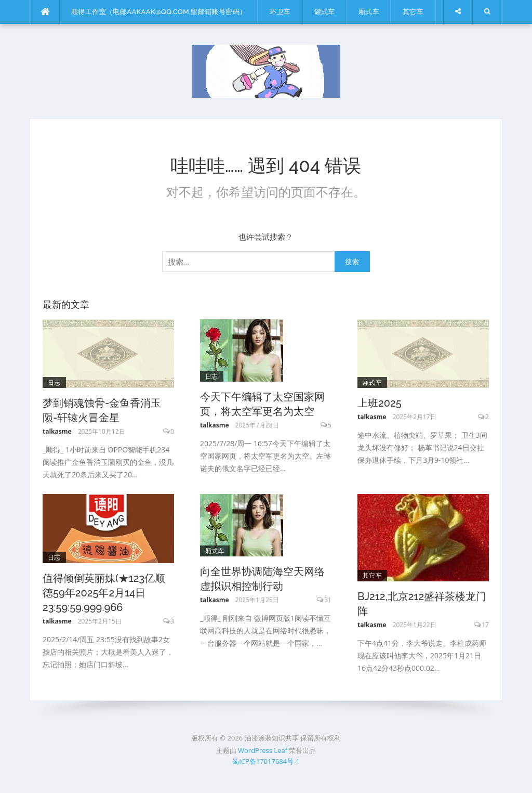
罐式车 (325, 12)
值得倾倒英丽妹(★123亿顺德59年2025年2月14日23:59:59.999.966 (104, 593)
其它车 (413, 12)
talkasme (57, 431)
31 (328, 600)
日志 (54, 382)
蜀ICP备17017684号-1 (266, 761)
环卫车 (280, 12)
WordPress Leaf (263, 750)
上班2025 (380, 403)
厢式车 (369, 12)
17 (485, 625)
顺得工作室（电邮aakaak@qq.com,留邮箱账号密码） (159, 12)
